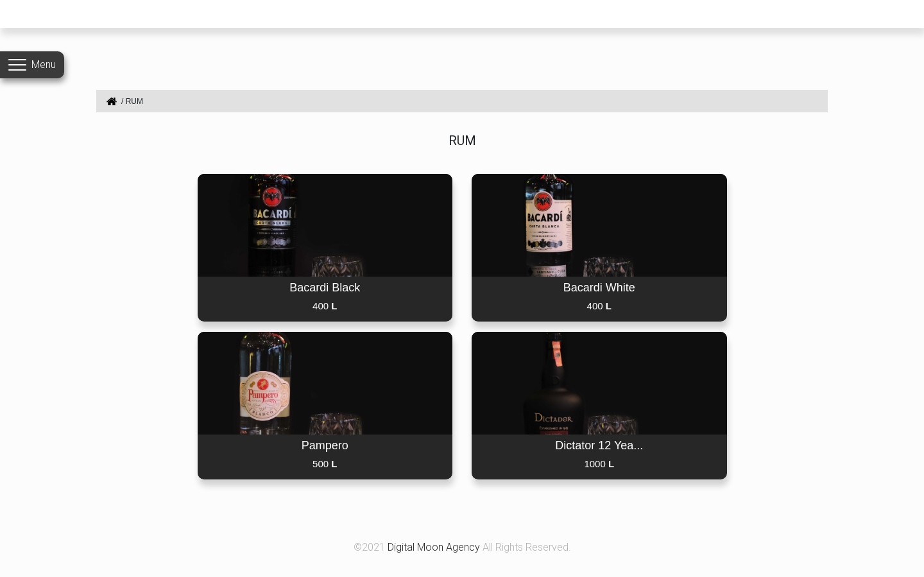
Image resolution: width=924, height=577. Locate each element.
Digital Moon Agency (435, 547)
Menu (44, 65)
